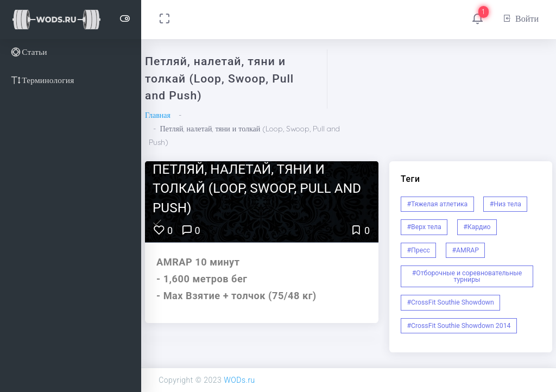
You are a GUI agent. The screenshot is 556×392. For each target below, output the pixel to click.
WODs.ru (239, 380)
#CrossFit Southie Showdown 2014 (459, 326)
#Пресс (419, 250)
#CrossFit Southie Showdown (451, 302)
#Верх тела (424, 227)
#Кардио (477, 227)
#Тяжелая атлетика (438, 204)
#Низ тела (506, 204)
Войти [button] (520, 18)
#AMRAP (465, 250)
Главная (158, 115)
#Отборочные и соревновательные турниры (467, 276)
